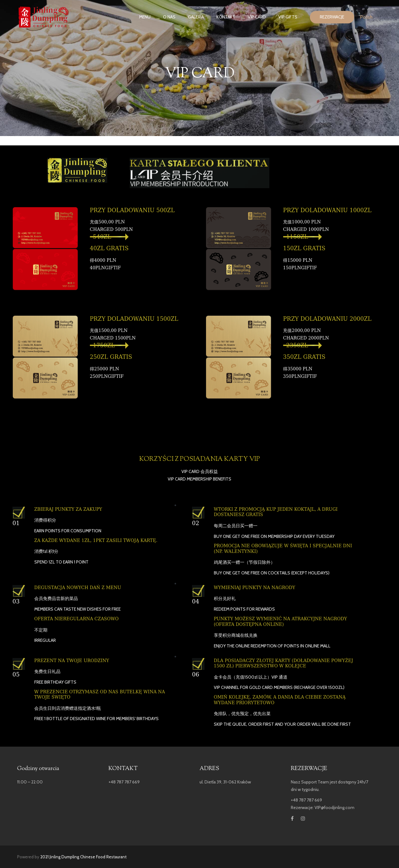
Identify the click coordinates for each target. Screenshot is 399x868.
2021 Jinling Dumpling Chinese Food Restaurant (83, 857)
